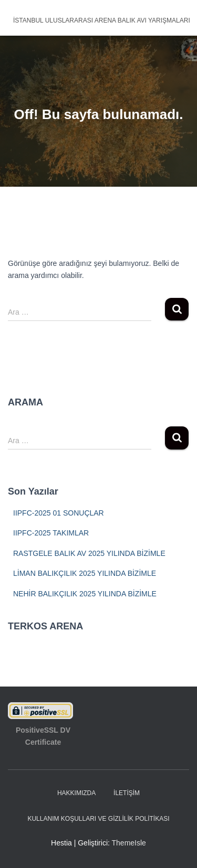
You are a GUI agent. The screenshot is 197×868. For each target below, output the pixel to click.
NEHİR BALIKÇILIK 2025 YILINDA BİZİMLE (85, 594)
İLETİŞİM (127, 793)
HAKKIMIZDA (76, 793)
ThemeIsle (129, 843)
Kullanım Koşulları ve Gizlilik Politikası (98, 819)
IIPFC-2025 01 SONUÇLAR (59, 513)
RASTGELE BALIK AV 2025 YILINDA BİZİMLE (89, 553)
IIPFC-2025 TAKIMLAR (51, 533)
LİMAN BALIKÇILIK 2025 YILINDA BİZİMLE (85, 573)
